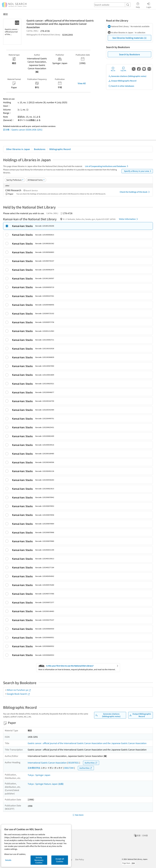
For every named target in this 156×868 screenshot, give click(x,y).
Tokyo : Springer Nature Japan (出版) (46, 784)
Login (149, 5)
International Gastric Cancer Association (47, 763)
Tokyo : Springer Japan (39, 775)
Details (8, 860)
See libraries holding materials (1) (129, 38)
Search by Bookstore (129, 54)
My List (113, 69)
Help (138, 5)
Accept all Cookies (60, 860)
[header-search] (112, 5)
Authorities (91, 763)
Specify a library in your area (138, 171)
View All (82, 83)
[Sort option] (15, 180)
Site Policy (79, 859)
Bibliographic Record (60, 149)
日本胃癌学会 (34, 768)
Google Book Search (18, 694)
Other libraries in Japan (18, 149)
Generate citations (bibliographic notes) (127, 76)
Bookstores (40, 149)
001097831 (74, 763)
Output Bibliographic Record (122, 81)
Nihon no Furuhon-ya (19, 690)
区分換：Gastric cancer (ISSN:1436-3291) (23, 130)
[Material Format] (36, 180)
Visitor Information (129, 219)
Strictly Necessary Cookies (39, 860)
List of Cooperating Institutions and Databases (107, 166)
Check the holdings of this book (135, 192)
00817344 (69, 768)
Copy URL (123, 69)
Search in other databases (121, 86)
